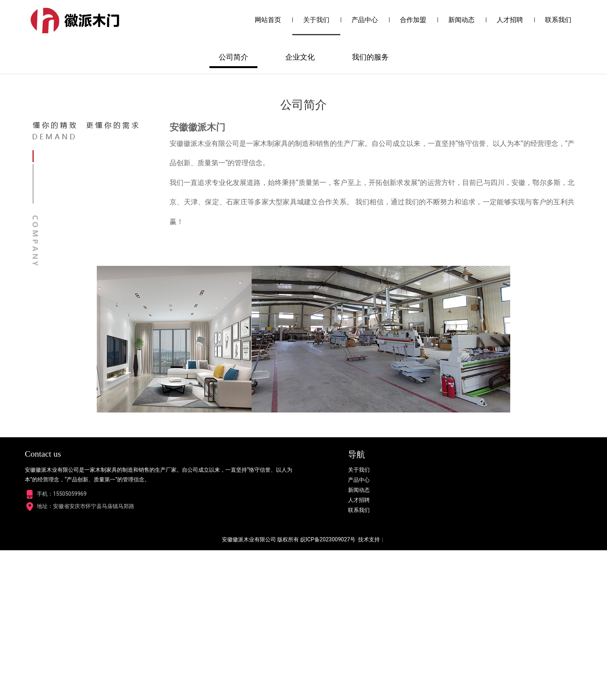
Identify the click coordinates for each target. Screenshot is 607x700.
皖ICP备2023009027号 (328, 689)
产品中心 (365, 20)
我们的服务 (370, 207)
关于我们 (316, 20)
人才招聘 (510, 20)
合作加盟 (413, 20)
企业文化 (300, 207)
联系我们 (558, 20)
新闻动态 (461, 20)
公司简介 (233, 207)
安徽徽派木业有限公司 (249, 689)
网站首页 (268, 20)
